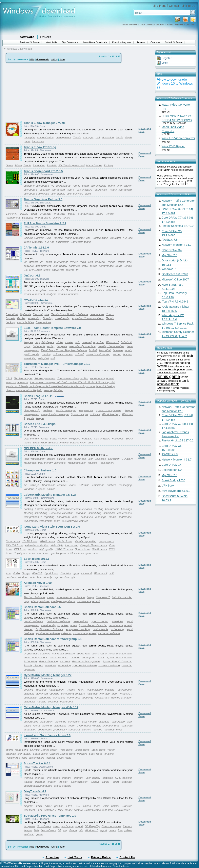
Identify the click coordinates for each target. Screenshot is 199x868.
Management (86, 214)
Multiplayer (62, 242)
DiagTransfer (122, 810)
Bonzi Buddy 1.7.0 (173, 480)
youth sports (31, 354)
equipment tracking (78, 629)
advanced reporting (48, 694)
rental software (33, 621)
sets (69, 194)
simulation (108, 137)
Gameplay (77, 242)
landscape (67, 826)
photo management (88, 601)
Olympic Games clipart (44, 750)
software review (63, 354)
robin (83, 262)
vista (33, 577)
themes (127, 826)
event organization (17, 382)
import (79, 826)
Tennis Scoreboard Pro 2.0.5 (43, 171)
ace (89, 238)
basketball (105, 350)
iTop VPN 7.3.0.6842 (175, 302)
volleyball (43, 358)
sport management (35, 658)
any (65, 830)
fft (77, 270)
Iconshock (60, 463)
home (100, 214)
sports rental (100, 621)
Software (27, 37)
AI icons (109, 754)
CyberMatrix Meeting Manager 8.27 (48, 675)
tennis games (176, 360)
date (62, 59)
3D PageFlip (92, 826)
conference (125, 517)
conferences (124, 513)
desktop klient (78, 443)
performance (106, 266)
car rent (65, 661)
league (40, 418)
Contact (174, 6)
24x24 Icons (65, 541)
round (119, 266)
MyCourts (25, 314)
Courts (110, 314)
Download (145, 129)
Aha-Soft (37, 573)
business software (58, 621)
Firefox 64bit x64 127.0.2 (178, 226)
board (85, 186)
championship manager (55, 414)
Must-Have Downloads (95, 42)
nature (112, 830)
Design (26, 573)
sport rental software (48, 633)
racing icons (106, 541)
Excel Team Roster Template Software (64, 350)
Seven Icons (64, 758)
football (93, 350)
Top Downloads (70, 42)
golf (53, 358)
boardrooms (112, 509)
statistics (99, 290)
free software (48, 830)
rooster (69, 342)
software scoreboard (52, 190)
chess (97, 806)
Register (167, 58)
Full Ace (50, 242)
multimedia (80, 459)
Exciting (108, 165)
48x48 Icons (47, 541)
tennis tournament (34, 294)
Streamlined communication (76, 509)
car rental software (109, 633)
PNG (39, 806)
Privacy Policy (101, 857)
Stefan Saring (100, 782)
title (32, 59)
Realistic (52, 165)
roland (112, 262)
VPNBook (168, 486)
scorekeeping (99, 186)
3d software (44, 826)
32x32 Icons (100, 549)
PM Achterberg (111, 414)
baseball (87, 342)
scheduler (109, 513)
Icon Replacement (35, 459)
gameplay (30, 137)
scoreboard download (36, 194)
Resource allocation (61, 513)
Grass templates (111, 826)
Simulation (39, 165)
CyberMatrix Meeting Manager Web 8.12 (51, 707)
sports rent (83, 654)
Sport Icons (13, 541)
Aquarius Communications (88, 318)
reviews (48, 410)
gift (73, 577)
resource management (50, 690)
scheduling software (73, 694)
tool (105, 810)
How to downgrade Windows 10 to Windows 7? (175, 83)
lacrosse (118, 350)
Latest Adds (51, 42)
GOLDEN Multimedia (38, 448)
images (28, 830)
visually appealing (85, 541)
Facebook (118, 439)
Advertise (52, 857)
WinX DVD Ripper (173, 146)
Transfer (127, 806)
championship (32, 410)
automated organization (71, 597)
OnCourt (71, 290)
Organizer (46, 214)
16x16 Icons (30, 541)
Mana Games (94, 165)
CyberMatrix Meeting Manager (113, 698)
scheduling (34, 318)
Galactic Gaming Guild (37, 238)
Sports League (80, 414)
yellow (128, 830)
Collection (114, 459)
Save (141, 132)
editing (61, 459)
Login (165, 63)
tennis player (40, 290)
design (51, 459)
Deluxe (24, 214)
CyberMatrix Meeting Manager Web (98, 726)
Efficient (53, 443)
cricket (60, 342)
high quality (46, 549)
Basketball (12, 314)
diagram (78, 778)
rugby (27, 346)
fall (60, 830)
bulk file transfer (122, 597)
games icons (93, 553)
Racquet (38, 314)
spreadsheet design (98, 354)
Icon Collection (97, 459)
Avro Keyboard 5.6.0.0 (176, 491)
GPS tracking (123, 778)
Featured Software (30, 42)
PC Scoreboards (61, 186)
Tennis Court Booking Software (70, 314)
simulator (116, 238)
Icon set (50, 758)
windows (23, 577)
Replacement (106, 463)
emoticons (98, 485)
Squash (10, 318)
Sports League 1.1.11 (38, 396)
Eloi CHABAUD (33, 270)
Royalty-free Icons (24, 553)
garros (93, 266)
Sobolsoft (126, 342)
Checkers (29, 810)
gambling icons (60, 553)
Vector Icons (82, 750)
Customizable (100, 238)
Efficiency (11, 214)
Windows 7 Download (19, 49)
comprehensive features (38, 786)
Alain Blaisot (111, 806)
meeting (99, 509)
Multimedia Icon (77, 463)
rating (54, 59)
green (39, 834)
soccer (117, 354)
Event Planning (48, 661)
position (59, 806)
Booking (48, 318)
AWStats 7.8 (170, 240)
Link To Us (188, 6)
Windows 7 (112, 342)
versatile (82, 754)
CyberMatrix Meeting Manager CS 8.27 (50, 495)
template (62, 346)
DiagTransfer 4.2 (35, 791)
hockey (128, 354)
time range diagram (59, 778)
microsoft (87, 573)
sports (30, 418)
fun (26, 485)
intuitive (92, 463)
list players (48, 342)
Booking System (33, 665)
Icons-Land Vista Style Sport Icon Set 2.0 (52, 527)
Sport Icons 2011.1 (37, 559)
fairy (60, 810)
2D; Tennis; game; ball (71, 165)
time (119, 186)
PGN (78, 806)
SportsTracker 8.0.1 (37, 763)
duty (37, 342)
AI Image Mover (40, 601)
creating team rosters (111, 346)
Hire (47, 314)
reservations (97, 314)
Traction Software (34, 597)
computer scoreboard (36, 186)
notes (74, 625)
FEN (39, 810)
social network (59, 439)
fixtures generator (45, 378)
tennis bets (162, 353)
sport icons (43, 553)
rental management (120, 625)
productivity (60, 730)
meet (75, 517)
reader (69, 810)
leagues (28, 342)
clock (88, 194)
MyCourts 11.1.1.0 (36, 300)
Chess (87, 806)
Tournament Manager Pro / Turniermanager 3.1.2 (57, 364)
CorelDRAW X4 (172, 250)
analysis (51, 294)
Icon (69, 459)
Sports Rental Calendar (93, 625)
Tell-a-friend (159, 6)
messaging (125, 485)
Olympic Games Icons (94, 545)
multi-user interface (98, 694)
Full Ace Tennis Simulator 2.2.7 (45, 223)
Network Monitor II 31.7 (177, 245)
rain (81, 830)
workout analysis (34, 778)
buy (56, 577)
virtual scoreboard (121, 190)
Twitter (44, 439)
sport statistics (122, 782)
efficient (87, 730)
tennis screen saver (175, 372)
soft (111, 573)
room (57, 521)
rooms (112, 517)
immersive (38, 141)
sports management (102, 378)
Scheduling (30, 661)
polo (78, 342)
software (78, 194)
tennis (119, 137)
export (103, 830)
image (90, 597)
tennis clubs (175, 381)
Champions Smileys (54, 485)
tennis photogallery (166, 391)
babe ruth (39, 346)
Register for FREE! (177, 184)
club (90, 262)
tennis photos (175, 366)
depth (128, 137)
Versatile (87, 439)
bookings (126, 509)
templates (30, 826)
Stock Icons (77, 553)
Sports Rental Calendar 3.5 (42, 607)
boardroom (63, 517)
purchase (11, 577)
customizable (84, 190)
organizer (60, 214)
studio (16, 573)
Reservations (43, 322)
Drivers (46, 37)
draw (85, 266)
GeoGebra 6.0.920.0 (175, 274)
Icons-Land (72, 545)
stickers (112, 485)
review (74, 262)
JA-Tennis (46, 262)
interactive (101, 190)
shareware (58, 270)
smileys (35, 485)
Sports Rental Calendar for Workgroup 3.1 (53, 639)
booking (10, 322)
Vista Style (57, 545)
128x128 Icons (64, 549)
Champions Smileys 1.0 (40, 470)
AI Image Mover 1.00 (38, 583)
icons (73, 485)
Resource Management (86, 661)
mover (51, 597)
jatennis (33, 262)
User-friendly (31, 439)
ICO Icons (20, 549)
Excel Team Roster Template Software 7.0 (52, 328)
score (71, 190)
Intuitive (64, 443)
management (63, 137)
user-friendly (58, 194)
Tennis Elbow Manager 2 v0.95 (45, 123)
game (27, 141)
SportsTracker (79, 782)
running (46, 354)
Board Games (92, 810)
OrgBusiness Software (49, 629)
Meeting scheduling (35, 513)
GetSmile (84, 485)
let (25, 262)
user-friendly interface (82, 346)
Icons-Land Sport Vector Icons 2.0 (47, 735)
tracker (128, 186)
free (129, 262)
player (72, 214)
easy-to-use (86, 410)
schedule (81, 513)
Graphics (66, 573)
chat (90, 443)
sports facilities (25, 322)
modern (33, 549)
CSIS (9, 378)
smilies (51, 489)
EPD (69, 806)
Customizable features (75, 521)
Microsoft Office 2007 (175, 279)
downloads (43, 59)
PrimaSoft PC (43, 218)
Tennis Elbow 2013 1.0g (40, 147)
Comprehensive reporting (39, 517)
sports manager (66, 410)
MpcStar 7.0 (169, 255)
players (57, 218)
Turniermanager (23, 378)
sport (34, 214)
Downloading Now (122, 42)
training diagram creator (40, 782)
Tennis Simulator (74, 238)
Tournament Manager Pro (73, 378)
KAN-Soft (111, 290)
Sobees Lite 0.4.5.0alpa (40, 424)
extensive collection (37, 545)
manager (88, 137)
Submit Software (174, 42)
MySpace (75, 439)
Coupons (155, 42)
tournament (61, 262)
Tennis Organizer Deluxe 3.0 (43, 199)
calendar (66, 633)
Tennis (77, 137)
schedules (87, 517)
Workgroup (89, 658)
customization (46, 137)
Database (28, 218)
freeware (100, 262)
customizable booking (101, 690)
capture (78, 810)
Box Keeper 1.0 (172, 470)
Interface (65, 577)
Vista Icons (66, 750)
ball (98, 137)
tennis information (68, 294)
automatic (75, 266)
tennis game (168, 376)
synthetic (29, 834)
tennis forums (175, 353)
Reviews (141, 42)
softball (79, 354)
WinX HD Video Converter (178, 138)
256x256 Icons (14, 545)
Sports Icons (83, 549)
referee (70, 270)
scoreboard (30, 190)
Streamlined (40, 443)
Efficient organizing (46, 509)
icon (8, 573)
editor (48, 806)
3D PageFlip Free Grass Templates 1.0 (50, 816)
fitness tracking (62, 786)
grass (56, 826)
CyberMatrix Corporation (38, 521)
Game (9, 165)
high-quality (24, 754)
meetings (101, 517)
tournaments (13, 218)
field (36, 830)
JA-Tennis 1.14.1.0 (36, 248)
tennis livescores (181, 388)
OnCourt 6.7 (32, 276)
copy (27, 601)
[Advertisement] (37, 92)
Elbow (18, 165)
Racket (21, 318)
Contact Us (127, 857)
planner (28, 629)
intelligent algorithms (63, 601)
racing (51, 346)
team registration (53, 390)
